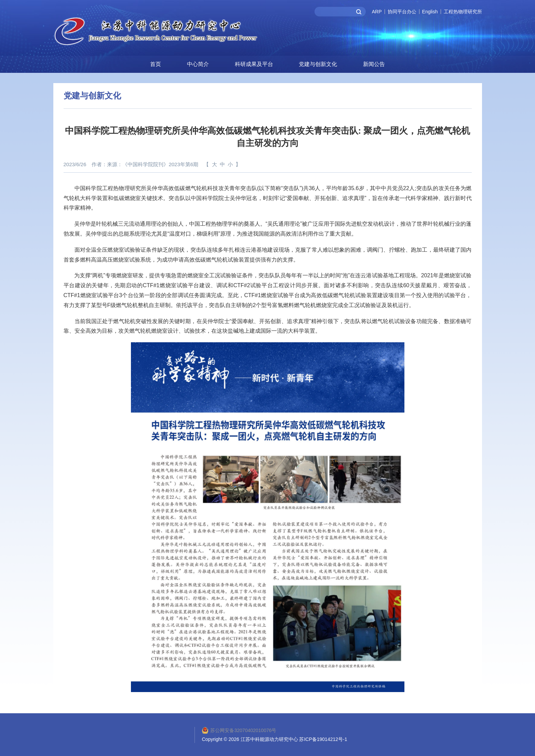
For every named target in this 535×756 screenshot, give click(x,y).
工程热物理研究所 (463, 12)
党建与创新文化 (318, 63)
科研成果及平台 (254, 63)
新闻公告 (374, 63)
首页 (156, 63)
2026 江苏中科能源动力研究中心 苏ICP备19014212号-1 (288, 739)
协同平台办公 (402, 12)
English (430, 12)
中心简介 (198, 63)
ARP (377, 12)
